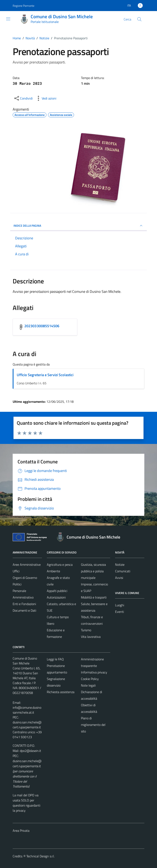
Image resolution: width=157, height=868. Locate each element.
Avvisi (119, 578)
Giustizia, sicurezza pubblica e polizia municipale (93, 571)
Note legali (88, 685)
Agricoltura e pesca (60, 565)
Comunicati (123, 571)
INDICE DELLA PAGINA (78, 226)
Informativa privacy (94, 672)
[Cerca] (139, 19)
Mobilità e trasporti (94, 597)
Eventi (119, 612)
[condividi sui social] (23, 98)
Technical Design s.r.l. (40, 856)
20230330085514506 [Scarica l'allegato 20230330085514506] (42, 326)
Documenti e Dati (24, 610)
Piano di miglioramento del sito (93, 725)
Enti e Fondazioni (24, 604)
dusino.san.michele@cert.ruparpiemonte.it (27, 725)
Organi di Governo (25, 578)
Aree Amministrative (27, 565)
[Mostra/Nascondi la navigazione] (8, 19)
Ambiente (53, 571)
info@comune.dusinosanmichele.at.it (27, 710)
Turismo (86, 630)
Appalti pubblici (57, 591)
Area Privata (21, 831)
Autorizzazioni (56, 597)
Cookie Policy (90, 679)
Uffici (16, 571)
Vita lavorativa (91, 637)
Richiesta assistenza (61, 692)
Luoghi (120, 605)
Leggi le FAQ (55, 659)
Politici (17, 584)
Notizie (120, 565)
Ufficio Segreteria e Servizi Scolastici (45, 375)
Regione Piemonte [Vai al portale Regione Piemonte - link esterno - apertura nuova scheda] (24, 6)
